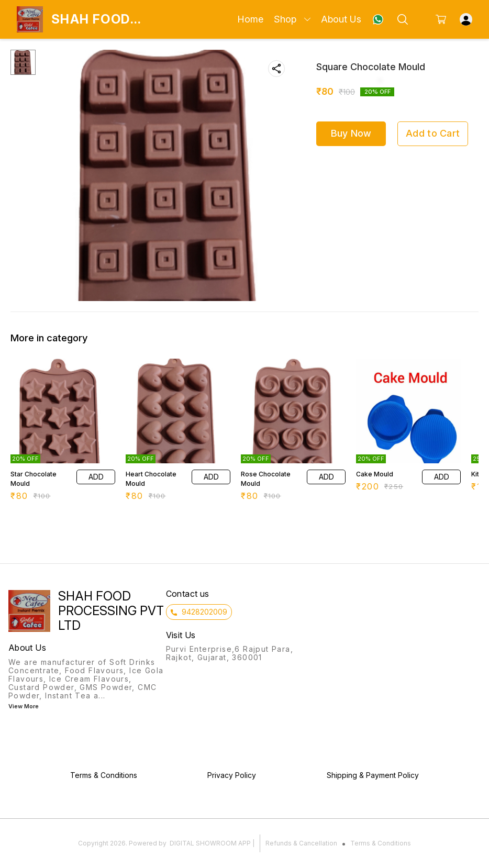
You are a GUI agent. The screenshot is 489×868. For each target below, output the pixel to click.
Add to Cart (433, 133)
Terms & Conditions (381, 843)
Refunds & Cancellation (301, 843)
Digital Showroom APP (210, 843)
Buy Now (351, 133)
